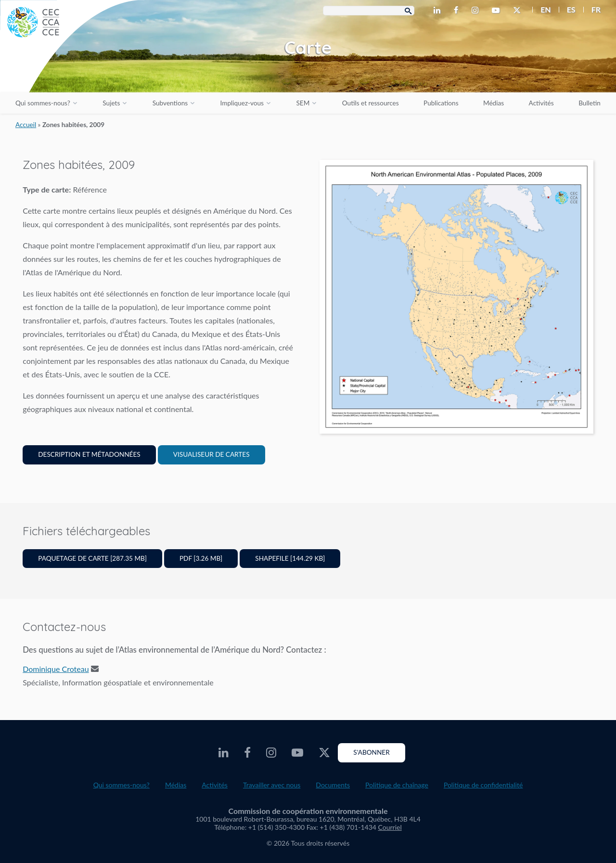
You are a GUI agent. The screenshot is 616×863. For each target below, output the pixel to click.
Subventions (170, 103)
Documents (333, 785)
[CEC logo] (72, 72)
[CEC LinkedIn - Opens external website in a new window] (439, 11)
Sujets (111, 103)
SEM (303, 103)
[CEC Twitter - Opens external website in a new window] (519, 11)
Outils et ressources (371, 103)
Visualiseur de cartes (212, 454)
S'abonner (371, 752)
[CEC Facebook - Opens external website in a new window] (458, 11)
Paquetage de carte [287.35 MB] (92, 558)
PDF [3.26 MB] (201, 558)
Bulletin (590, 103)
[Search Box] (369, 11)
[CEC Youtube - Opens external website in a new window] (498, 11)
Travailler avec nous (272, 785)
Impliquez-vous (242, 103)
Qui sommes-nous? (43, 103)
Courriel (390, 827)
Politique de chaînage (397, 785)
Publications (441, 103)
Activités (541, 103)
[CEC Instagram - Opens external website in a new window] (477, 11)
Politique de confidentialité (483, 785)
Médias (494, 103)
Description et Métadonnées (89, 454)
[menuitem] (542, 10)
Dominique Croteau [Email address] (56, 669)
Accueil (26, 125)
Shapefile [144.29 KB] (290, 558)
